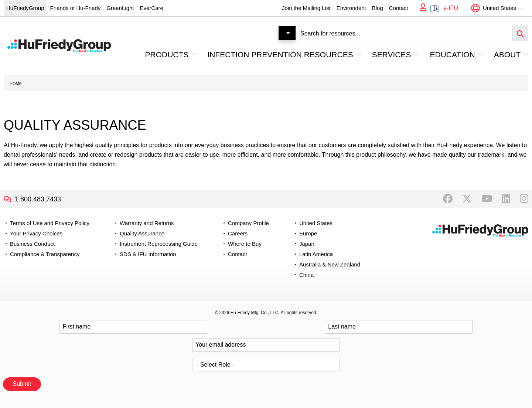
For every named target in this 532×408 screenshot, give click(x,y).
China (306, 275)
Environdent (351, 8)
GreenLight (120, 8)
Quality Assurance (142, 233)
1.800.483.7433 (38, 199)
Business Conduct (32, 244)
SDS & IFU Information (148, 254)
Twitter (467, 199)
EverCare (151, 8)
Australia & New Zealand (330, 264)
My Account (420, 8)
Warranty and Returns (147, 223)
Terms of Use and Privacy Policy (50, 223)
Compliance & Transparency (45, 254)
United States (499, 8)
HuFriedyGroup (25, 8)
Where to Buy (245, 244)
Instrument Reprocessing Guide (159, 244)
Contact (399, 8)
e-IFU (451, 8)
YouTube (487, 199)
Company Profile (248, 223)
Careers (238, 233)
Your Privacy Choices (36, 233)
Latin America (316, 254)
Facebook (448, 199)
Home (16, 84)
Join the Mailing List (306, 8)
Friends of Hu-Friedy (76, 8)
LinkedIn (506, 199)
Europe (308, 233)
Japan (307, 244)
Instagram (524, 199)
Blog (378, 8)
